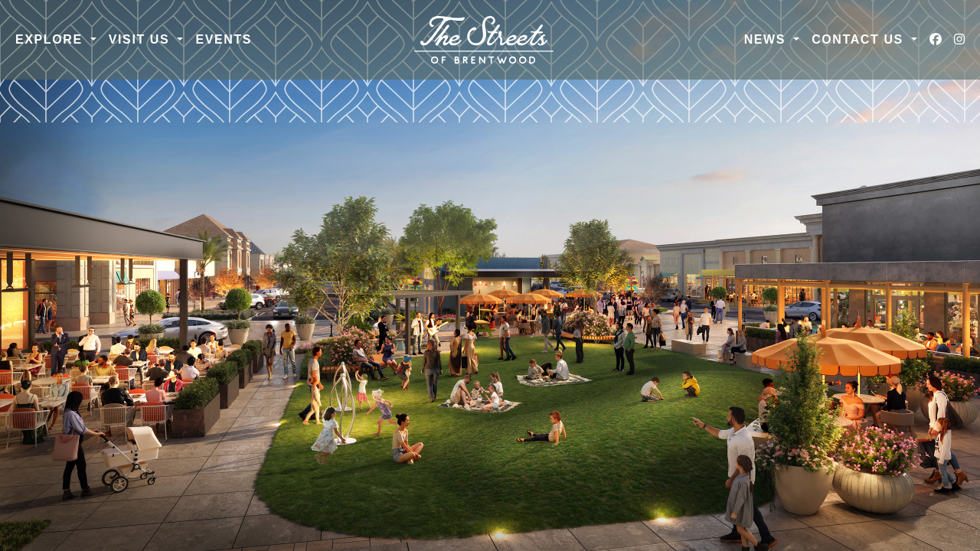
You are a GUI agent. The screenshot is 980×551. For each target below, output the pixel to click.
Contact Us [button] (860, 39)
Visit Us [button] (142, 39)
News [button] (767, 39)
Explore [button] (51, 39)
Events (224, 39)
